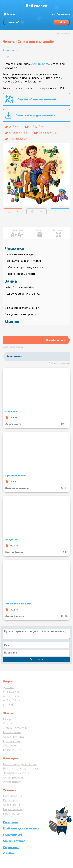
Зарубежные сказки (16, 773)
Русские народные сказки (20, 764)
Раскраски (10, 822)
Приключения (12, 732)
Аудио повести (13, 782)
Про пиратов (11, 814)
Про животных (13, 796)
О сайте (8, 853)
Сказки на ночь (13, 805)
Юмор (7, 719)
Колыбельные (12, 750)
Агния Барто (10, 50)
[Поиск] (36, 22)
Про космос (11, 800)
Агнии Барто (42, 64)
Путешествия (12, 741)
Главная (11, 14)
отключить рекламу (63, 33)
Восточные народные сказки (22, 769)
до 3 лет (8, 687)
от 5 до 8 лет (11, 696)
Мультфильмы (13, 835)
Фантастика (11, 723)
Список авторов (14, 841)
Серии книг (11, 847)
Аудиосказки (63, 14)
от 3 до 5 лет (11, 692)
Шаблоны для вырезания (21, 828)
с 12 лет (8, 705)
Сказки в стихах (13, 737)
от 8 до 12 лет (12, 700)
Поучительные (13, 809)
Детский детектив (15, 728)
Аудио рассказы (14, 777)
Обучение (9, 746)
